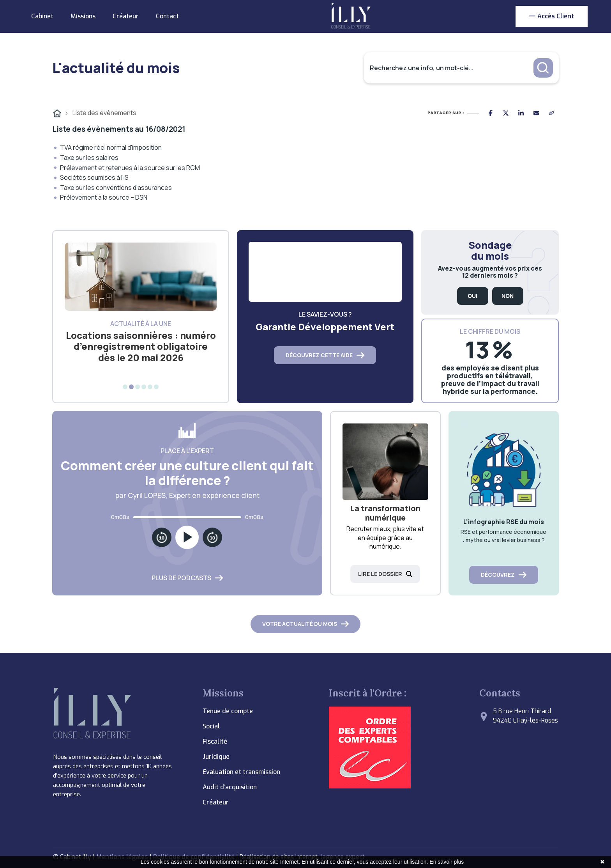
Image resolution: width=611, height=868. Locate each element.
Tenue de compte (228, 711)
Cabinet (42, 16)
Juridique (216, 757)
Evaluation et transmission (241, 772)
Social (211, 726)
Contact (167, 16)
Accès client (552, 16)
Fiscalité (215, 741)
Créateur (126, 16)
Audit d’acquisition (230, 787)
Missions (83, 16)
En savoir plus (447, 862)
